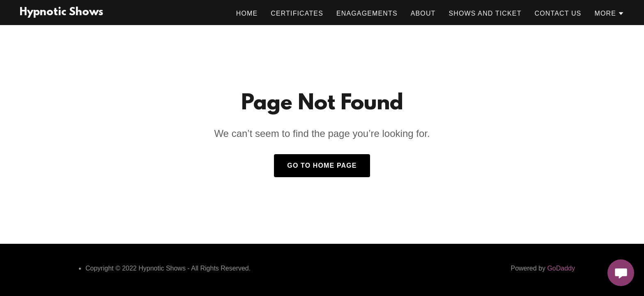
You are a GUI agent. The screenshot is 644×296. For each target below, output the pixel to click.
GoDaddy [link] (561, 268)
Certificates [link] (297, 13)
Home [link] (247, 13)
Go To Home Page (322, 165)
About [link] (423, 13)
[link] (61, 13)
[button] (609, 14)
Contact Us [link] (558, 13)
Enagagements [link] (367, 13)
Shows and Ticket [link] (485, 13)
